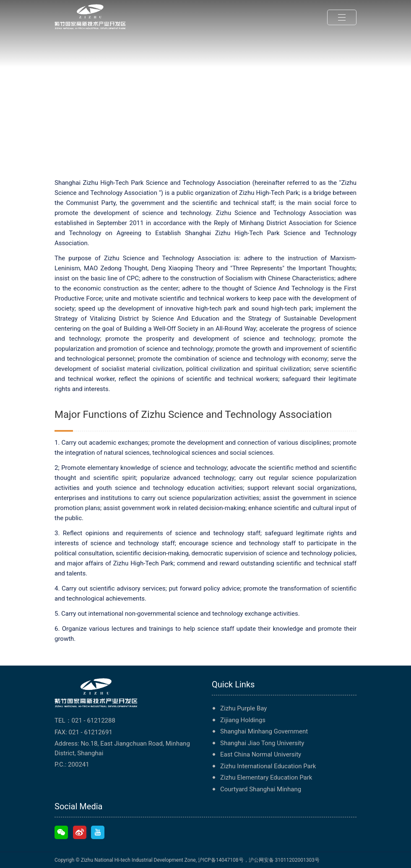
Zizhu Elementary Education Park (266, 777)
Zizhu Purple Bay (243, 708)
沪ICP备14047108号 (221, 860)
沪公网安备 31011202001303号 (284, 860)
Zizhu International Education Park (268, 766)
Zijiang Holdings (243, 720)
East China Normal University (261, 754)
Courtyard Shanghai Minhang (261, 789)
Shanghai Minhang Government (264, 731)
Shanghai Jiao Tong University (262, 743)
